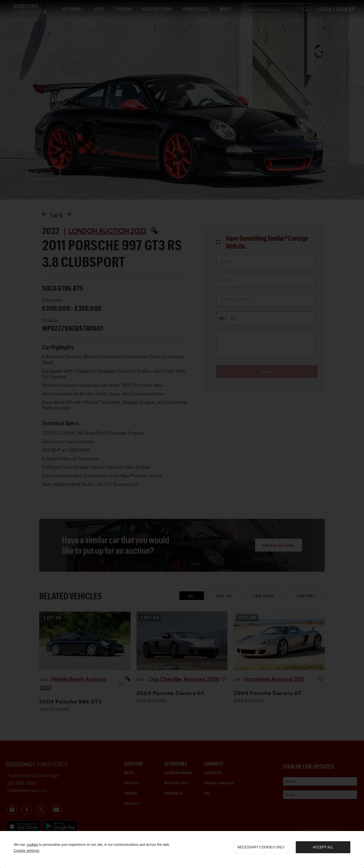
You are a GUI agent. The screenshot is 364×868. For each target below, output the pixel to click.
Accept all (323, 847)
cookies (32, 845)
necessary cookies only (261, 847)
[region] (182, 850)
